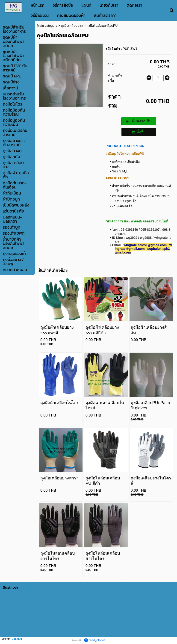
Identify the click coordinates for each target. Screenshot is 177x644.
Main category (47, 26)
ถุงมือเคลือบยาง (72, 26)
